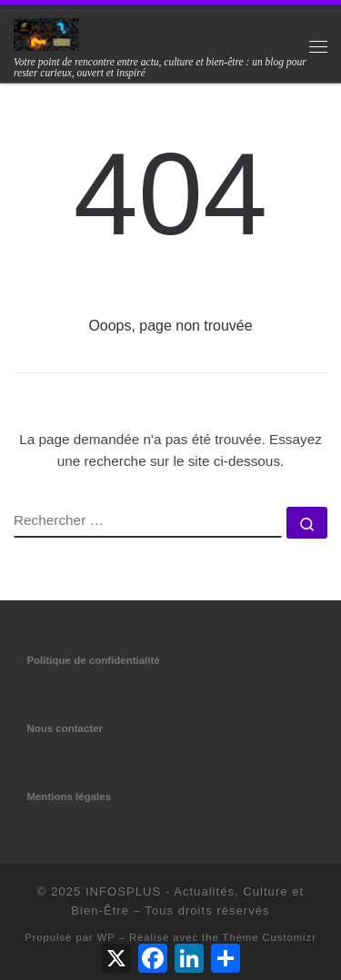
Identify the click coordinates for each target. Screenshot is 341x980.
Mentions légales (69, 797)
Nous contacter (65, 728)
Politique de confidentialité (93, 660)
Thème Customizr (270, 937)
